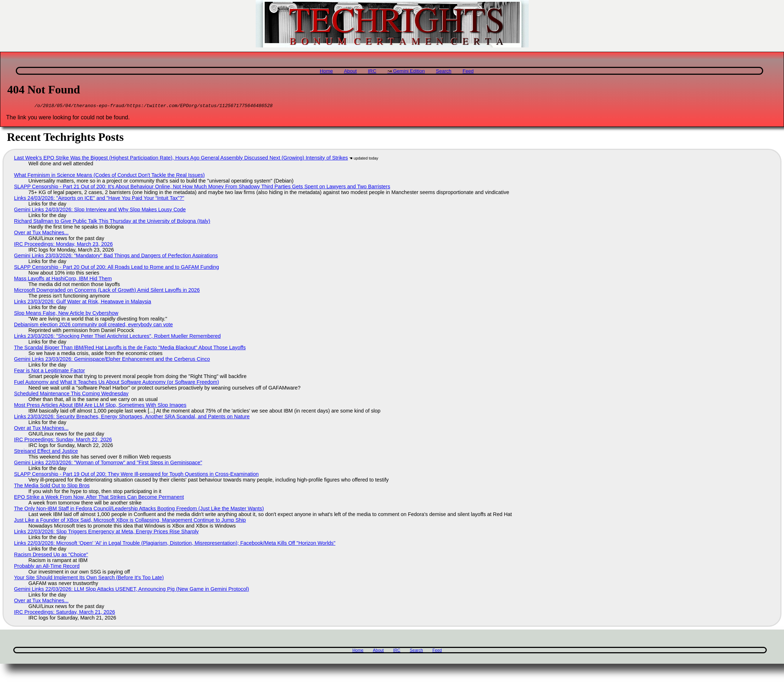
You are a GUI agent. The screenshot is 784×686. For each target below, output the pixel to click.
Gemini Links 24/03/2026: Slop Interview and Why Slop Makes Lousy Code (100, 211)
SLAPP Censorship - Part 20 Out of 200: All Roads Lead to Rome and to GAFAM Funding (117, 268)
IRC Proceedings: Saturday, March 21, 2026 (64, 613)
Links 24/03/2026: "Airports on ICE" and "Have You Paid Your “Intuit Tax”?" (99, 199)
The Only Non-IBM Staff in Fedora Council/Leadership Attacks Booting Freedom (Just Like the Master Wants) (139, 510)
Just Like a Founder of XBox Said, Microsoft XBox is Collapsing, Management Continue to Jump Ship (130, 521)
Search (444, 71)
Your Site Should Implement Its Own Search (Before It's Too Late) (89, 579)
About (351, 71)
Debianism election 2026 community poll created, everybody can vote (93, 326)
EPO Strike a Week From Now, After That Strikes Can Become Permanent (99, 498)
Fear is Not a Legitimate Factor (50, 372)
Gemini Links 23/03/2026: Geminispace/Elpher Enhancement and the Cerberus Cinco (112, 360)
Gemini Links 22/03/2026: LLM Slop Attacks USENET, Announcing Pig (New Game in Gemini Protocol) (131, 590)
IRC (372, 71)
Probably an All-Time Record (47, 567)
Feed (468, 71)
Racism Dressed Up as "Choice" (51, 556)
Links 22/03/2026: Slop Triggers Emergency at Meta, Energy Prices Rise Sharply (106, 533)
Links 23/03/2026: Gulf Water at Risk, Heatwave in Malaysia (83, 303)
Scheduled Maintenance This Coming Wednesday (71, 395)
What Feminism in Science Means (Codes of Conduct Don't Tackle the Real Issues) (109, 176)
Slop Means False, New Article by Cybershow (66, 314)
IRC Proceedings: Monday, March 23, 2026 (63, 245)
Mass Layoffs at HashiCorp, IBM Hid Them (63, 280)
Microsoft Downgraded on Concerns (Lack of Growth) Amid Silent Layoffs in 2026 (107, 291)
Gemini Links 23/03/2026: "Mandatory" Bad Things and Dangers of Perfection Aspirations (116, 257)
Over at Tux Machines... (41, 234)
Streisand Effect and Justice (46, 452)
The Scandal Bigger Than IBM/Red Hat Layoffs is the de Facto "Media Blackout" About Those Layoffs (130, 349)
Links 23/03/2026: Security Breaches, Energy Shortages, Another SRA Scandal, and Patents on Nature (132, 418)
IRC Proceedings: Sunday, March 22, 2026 (63, 441)
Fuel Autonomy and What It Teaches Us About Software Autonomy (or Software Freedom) (117, 383)
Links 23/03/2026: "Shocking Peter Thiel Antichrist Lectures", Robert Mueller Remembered (117, 337)
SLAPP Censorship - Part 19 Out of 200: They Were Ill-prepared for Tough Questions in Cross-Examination (136, 475)
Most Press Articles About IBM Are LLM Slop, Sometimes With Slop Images (100, 406)
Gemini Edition (409, 71)
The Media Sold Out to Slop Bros (52, 487)
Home (326, 71)
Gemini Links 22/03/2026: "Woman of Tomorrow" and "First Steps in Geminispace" (108, 464)
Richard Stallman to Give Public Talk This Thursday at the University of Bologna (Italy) (112, 222)
